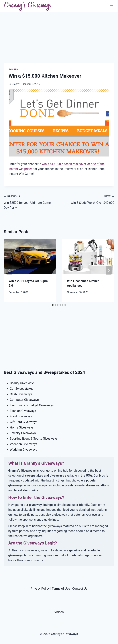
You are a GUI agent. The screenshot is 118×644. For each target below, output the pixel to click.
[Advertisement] (59, 41)
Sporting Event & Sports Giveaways (34, 439)
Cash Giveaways (21, 394)
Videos (59, 612)
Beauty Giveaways (22, 383)
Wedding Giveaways (24, 450)
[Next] (109, 270)
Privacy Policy (40, 589)
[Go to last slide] (9, 270)
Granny (16, 84)
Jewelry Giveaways (23, 433)
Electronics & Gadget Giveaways (32, 405)
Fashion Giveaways (23, 411)
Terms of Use (61, 589)
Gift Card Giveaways (24, 422)
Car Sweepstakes (22, 389)
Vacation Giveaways (24, 444)
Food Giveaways (21, 416)
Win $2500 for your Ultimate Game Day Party (30, 202)
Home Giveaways (22, 427)
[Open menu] (111, 6)
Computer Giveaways (24, 400)
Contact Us (80, 589)
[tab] (53, 305)
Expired (13, 69)
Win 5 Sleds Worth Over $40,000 (88, 199)
